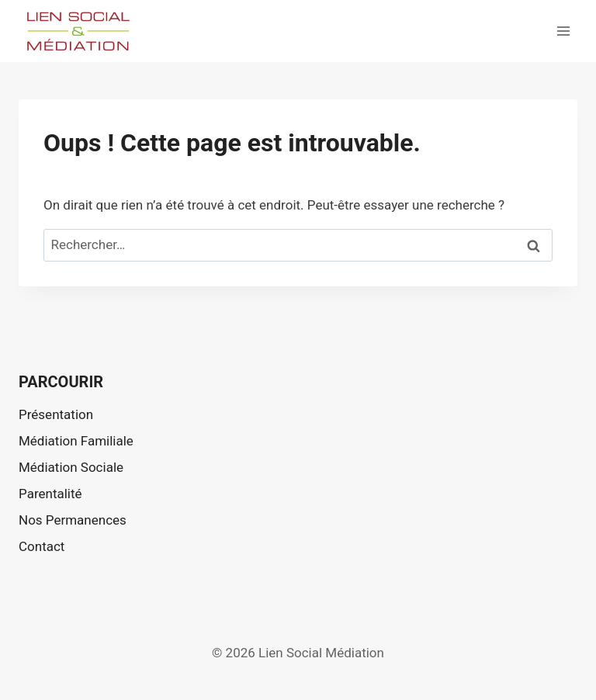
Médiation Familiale (76, 441)
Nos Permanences (73, 520)
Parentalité (50, 494)
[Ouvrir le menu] (563, 31)
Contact (42, 546)
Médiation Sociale (71, 467)
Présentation (56, 414)
